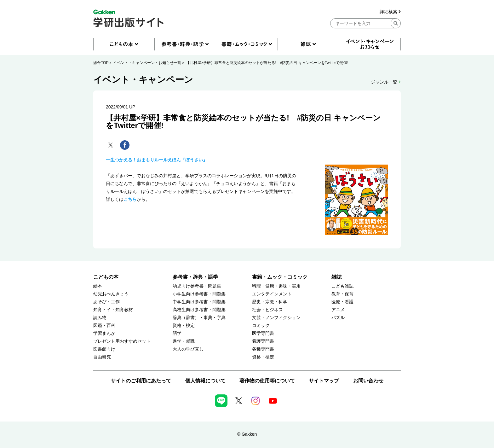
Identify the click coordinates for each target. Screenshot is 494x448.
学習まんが (104, 333)
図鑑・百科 (104, 326)
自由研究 (102, 357)
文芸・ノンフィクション (276, 318)
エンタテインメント (272, 294)
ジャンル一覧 (386, 82)
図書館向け (104, 349)
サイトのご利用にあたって (141, 381)
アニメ (338, 310)
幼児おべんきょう (111, 294)
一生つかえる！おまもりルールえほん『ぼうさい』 (157, 160)
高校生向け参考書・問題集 (199, 310)
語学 (177, 333)
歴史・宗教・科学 (270, 302)
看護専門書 (263, 341)
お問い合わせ (368, 381)
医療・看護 (342, 302)
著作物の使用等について (267, 381)
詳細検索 (390, 12)
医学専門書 (263, 333)
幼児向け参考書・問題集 (197, 286)
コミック (261, 326)
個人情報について (205, 381)
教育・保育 (342, 294)
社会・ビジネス (267, 310)
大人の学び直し (188, 349)
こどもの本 (106, 277)
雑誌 (336, 277)
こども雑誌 (342, 286)
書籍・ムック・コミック (280, 277)
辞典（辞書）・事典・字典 (199, 318)
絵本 (98, 286)
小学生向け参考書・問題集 (199, 294)
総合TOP (101, 63)
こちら (130, 199)
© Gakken (247, 434)
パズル (338, 318)
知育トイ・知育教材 (113, 310)
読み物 (100, 318)
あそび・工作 (106, 302)
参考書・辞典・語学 (195, 277)
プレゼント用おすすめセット (122, 341)
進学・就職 (184, 341)
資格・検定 (184, 326)
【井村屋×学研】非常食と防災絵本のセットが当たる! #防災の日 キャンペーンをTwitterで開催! (267, 63)
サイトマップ (324, 381)
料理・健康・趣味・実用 (276, 286)
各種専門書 (263, 349)
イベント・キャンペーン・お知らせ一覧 (147, 63)
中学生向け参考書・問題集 (199, 302)
